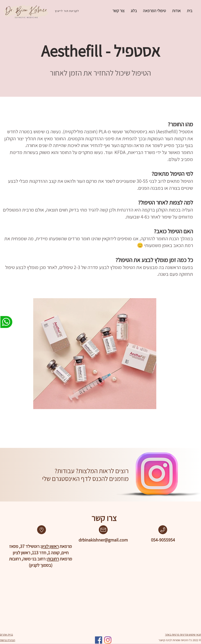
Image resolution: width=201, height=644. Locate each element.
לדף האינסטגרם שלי (66, 478)
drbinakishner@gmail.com (103, 540)
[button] (154, 11)
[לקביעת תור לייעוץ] (67, 11)
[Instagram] (108, 640)
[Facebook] (99, 640)
